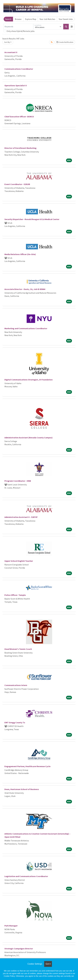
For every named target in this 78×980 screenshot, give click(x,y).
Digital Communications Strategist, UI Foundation (29, 380)
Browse (18, 19)
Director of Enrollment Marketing (20, 148)
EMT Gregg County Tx (15, 722)
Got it (48, 964)
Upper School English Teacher (19, 561)
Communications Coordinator (19, 69)
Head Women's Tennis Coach (18, 649)
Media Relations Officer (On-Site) (20, 254)
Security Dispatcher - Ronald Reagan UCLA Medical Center (32, 219)
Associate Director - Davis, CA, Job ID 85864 (25, 289)
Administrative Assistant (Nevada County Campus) (29, 438)
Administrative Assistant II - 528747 (21, 517)
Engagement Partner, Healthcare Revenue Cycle (27, 766)
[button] (72, 27)
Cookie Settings (35, 964)
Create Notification (65, 42)
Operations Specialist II (16, 85)
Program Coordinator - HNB (18, 481)
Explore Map (31, 19)
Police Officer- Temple (15, 595)
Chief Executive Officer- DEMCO (19, 117)
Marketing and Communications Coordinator (26, 328)
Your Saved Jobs (66, 19)
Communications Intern (16, 685)
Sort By (7, 42)
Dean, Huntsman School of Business (22, 789)
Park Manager (11, 926)
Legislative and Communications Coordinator (26, 876)
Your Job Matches (47, 19)
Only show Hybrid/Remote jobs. (21, 31)
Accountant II (11, 52)
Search (8, 19)
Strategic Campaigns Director (19, 949)
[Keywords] (18, 27)
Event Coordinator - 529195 (17, 184)
